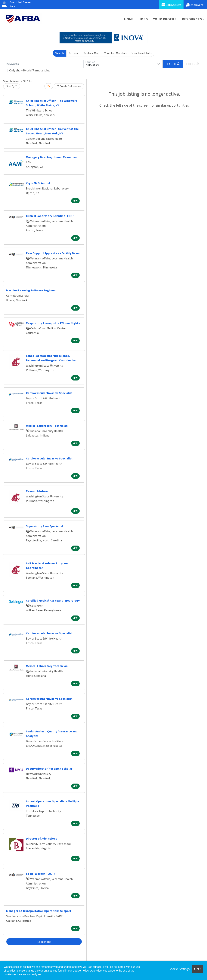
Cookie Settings (179, 969)
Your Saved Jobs (142, 53)
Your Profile (165, 19)
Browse (74, 53)
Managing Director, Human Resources (52, 157)
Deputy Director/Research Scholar (49, 769)
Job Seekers (171, 5)
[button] (193, 64)
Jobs (143, 19)
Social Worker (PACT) (40, 874)
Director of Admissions (42, 838)
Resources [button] (192, 19)
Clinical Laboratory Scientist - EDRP (50, 216)
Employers (194, 5)
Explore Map (91, 53)
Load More (44, 942)
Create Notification (69, 86)
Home (129, 19)
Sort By (11, 86)
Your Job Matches (116, 53)
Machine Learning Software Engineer (31, 290)
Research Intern (37, 491)
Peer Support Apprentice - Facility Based (53, 253)
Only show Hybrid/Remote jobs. (29, 70)
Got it (198, 969)
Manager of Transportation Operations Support (39, 911)
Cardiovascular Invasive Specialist (49, 393)
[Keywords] (44, 64)
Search (60, 53)
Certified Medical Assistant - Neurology (53, 600)
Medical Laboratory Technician (47, 426)
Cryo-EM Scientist (38, 183)
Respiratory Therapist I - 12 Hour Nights (53, 323)
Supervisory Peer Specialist (45, 526)
